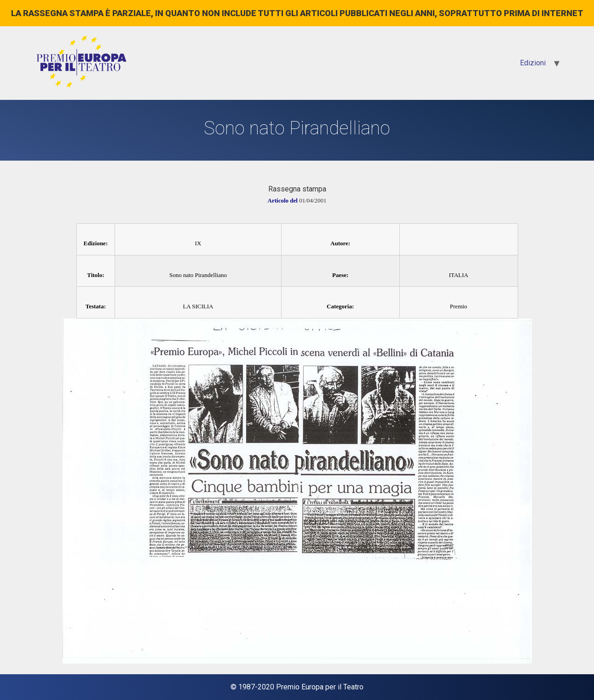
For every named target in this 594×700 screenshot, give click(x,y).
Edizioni (533, 63)
